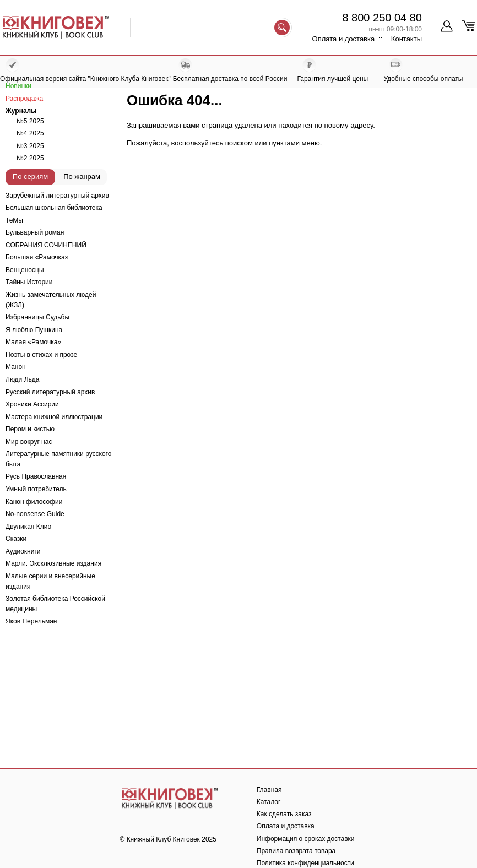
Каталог (269, 802)
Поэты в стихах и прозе (41, 355)
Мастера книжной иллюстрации (54, 417)
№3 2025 (30, 146)
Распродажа (24, 99)
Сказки (16, 539)
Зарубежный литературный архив (57, 196)
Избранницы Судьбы (37, 317)
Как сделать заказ (284, 814)
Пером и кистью (30, 429)
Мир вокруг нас (29, 442)
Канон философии (34, 502)
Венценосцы (25, 270)
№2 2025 (30, 158)
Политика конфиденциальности (305, 863)
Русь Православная (36, 476)
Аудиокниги (23, 551)
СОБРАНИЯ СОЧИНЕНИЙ (46, 245)
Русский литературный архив (50, 392)
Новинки (18, 86)
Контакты (406, 39)
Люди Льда (22, 379)
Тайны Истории (29, 282)
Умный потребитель (36, 489)
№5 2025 (30, 121)
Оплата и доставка (344, 39)
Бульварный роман (35, 232)
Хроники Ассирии (32, 404)
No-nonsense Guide (35, 514)
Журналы (21, 111)
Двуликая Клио (28, 527)
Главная (269, 790)
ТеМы (14, 220)
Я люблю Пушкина (34, 330)
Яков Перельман (31, 621)
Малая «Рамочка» (33, 342)
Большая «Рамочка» (37, 257)
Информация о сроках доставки (306, 839)
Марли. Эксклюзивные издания (53, 563)
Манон (16, 367)
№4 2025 (30, 133)
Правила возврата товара (296, 851)
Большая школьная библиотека (54, 208)
